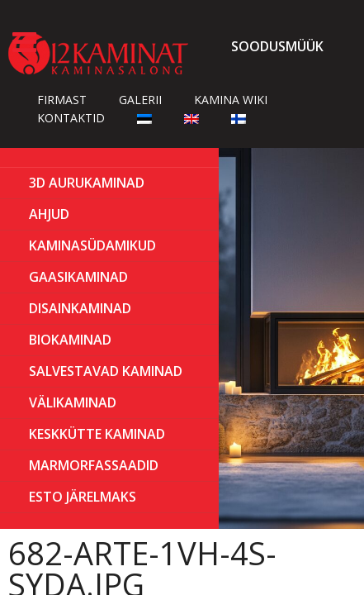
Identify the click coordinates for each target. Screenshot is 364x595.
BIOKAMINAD (70, 340)
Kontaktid (71, 118)
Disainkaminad (80, 308)
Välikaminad (73, 402)
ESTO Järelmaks (83, 497)
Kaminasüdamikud (92, 245)
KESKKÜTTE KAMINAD (97, 434)
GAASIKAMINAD (78, 277)
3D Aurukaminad (87, 183)
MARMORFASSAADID (94, 465)
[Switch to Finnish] (239, 118)
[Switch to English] (191, 118)
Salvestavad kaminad (106, 371)
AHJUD (49, 214)
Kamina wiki (231, 100)
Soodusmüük (277, 46)
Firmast (62, 100)
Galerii (140, 100)
